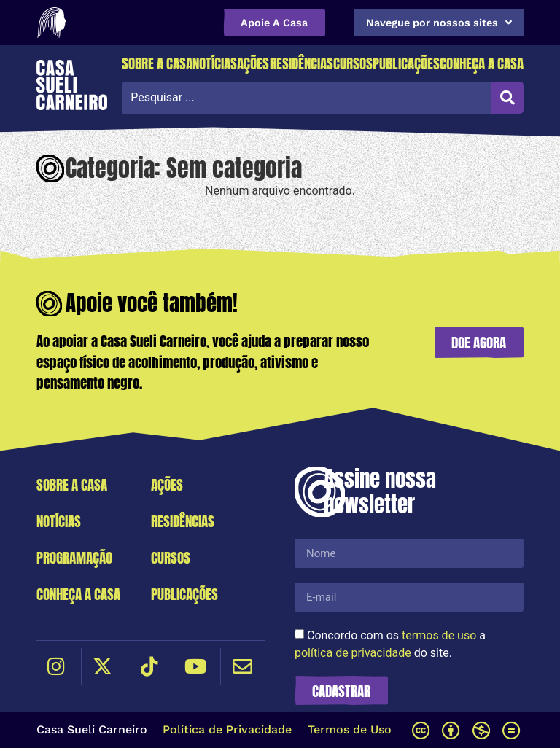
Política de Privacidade (227, 729)
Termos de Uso (350, 729)
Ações (253, 63)
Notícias (215, 63)
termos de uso (439, 635)
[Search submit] (507, 98)
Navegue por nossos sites (439, 23)
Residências (302, 63)
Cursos (353, 63)
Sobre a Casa (157, 63)
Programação (74, 557)
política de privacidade (353, 653)
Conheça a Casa (482, 63)
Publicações (406, 63)
